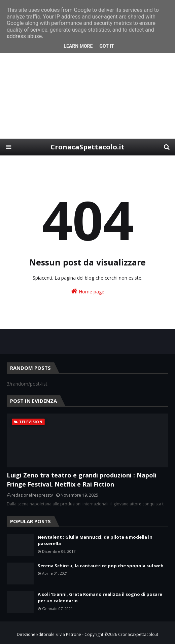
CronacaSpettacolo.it (87, 147)
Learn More (78, 46)
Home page (88, 291)
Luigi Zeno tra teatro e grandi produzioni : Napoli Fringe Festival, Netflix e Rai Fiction (82, 480)
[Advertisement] (87, 88)
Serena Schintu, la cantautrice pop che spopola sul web (101, 566)
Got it (107, 46)
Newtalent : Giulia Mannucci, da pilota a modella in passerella (95, 540)
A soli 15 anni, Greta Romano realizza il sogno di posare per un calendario (100, 598)
